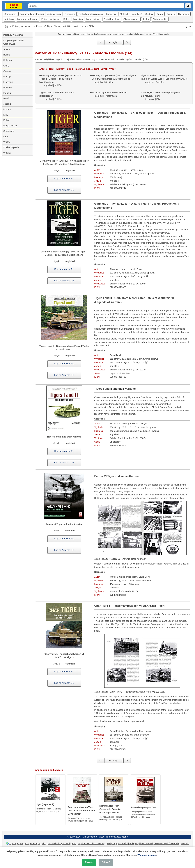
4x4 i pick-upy (54, 14)
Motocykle (112, 14)
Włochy (7, 153)
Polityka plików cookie (141, 843)
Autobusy (9, 19)
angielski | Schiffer (113, 79)
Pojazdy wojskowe (51, 19)
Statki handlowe (112, 19)
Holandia (8, 87)
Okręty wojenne (131, 19)
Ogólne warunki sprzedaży (91, 843)
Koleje (67, 19)
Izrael (6, 98)
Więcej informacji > (161, 34)
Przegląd (114, 42)
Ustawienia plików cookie (166, 843)
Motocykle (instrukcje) (131, 14)
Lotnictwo (78, 19)
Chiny (6, 66)
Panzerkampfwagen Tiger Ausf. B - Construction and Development (81, 811)
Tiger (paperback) (45, 804)
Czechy (7, 71)
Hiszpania (8, 82)
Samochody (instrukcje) (32, 14)
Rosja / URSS (10, 126)
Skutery (149, 14)
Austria (7, 49)
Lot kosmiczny (93, 19)
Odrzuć (106, 862)
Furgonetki (70, 14)
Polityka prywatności (117, 843)
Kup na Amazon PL (64, 178)
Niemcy (7, 109)
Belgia (7, 55)
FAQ (74, 843)
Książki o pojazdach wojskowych (13, 42)
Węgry (7, 142)
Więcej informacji (147, 855)
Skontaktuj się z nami (59, 843)
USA (6, 137)
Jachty (146, 19)
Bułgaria (8, 60)
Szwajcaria (9, 131)
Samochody (10, 14)
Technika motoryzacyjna (91, 14)
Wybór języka (16, 843)
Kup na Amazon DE (64, 190)
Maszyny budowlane (28, 19)
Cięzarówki (184, 14)
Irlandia (7, 93)
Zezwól (89, 862)
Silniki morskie (160, 19)
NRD (6, 115)
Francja (7, 76)
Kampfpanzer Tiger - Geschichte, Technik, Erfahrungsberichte (110, 809)
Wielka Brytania (11, 147)
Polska (7, 120)
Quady (160, 14)
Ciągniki (171, 14)
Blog (44, 843)
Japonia (7, 104)
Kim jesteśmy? (32, 843)
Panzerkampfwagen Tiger (144, 807)
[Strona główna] (6, 26)
